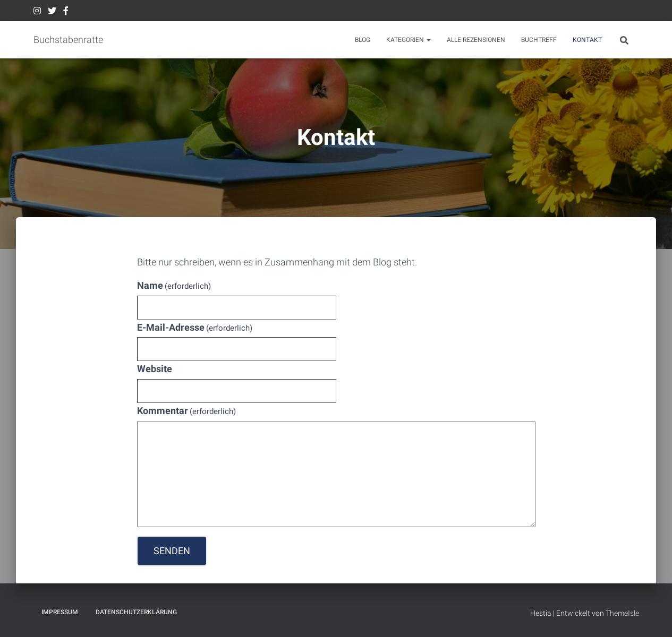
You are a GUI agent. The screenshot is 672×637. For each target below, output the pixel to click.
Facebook (66, 12)
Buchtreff (539, 40)
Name (174, 285)
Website (155, 369)
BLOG (363, 40)
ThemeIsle (622, 613)
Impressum (60, 612)
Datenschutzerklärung (136, 612)
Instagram (37, 12)
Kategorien (409, 40)
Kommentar (187, 411)
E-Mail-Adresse (195, 327)
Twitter (52, 12)
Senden (172, 551)
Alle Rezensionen (476, 40)
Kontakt (587, 40)
